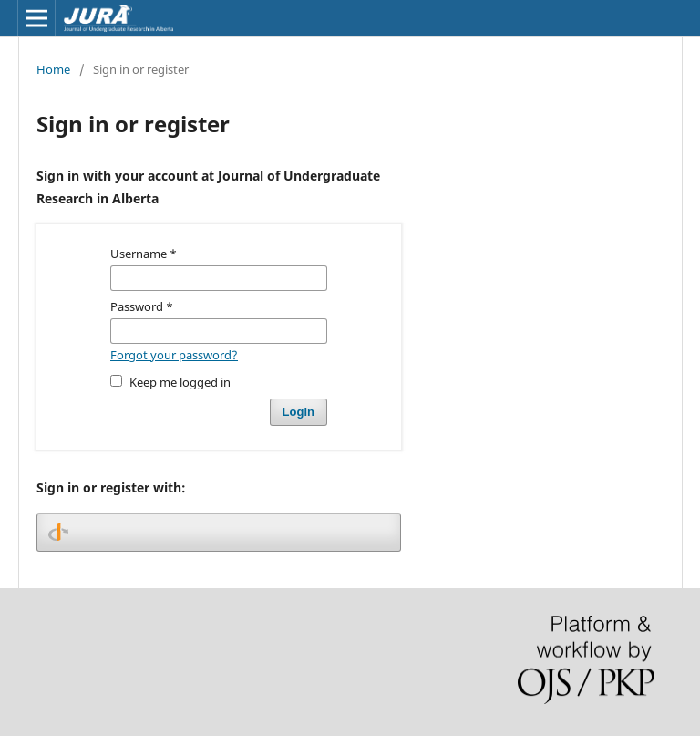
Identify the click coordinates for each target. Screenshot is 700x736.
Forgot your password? (174, 355)
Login (299, 412)
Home (53, 69)
